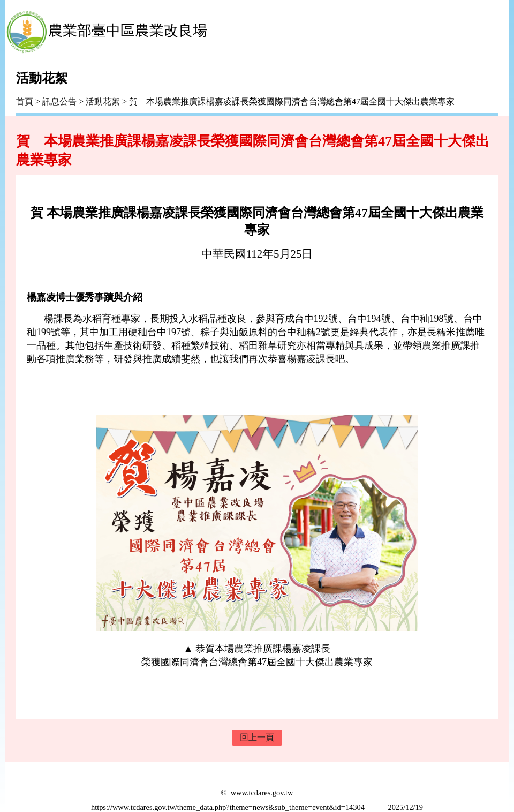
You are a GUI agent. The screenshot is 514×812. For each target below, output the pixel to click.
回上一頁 (257, 737)
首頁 (25, 101)
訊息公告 (59, 101)
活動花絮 (103, 101)
